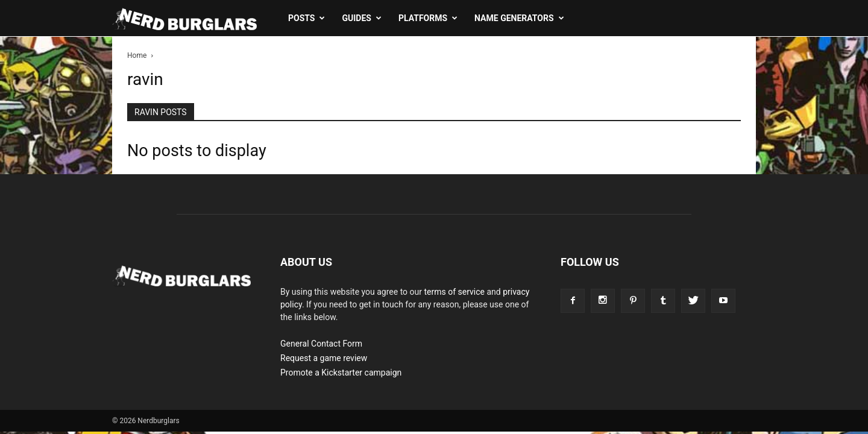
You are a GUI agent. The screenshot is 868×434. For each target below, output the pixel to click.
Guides (361, 18)
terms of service (454, 292)
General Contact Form (321, 344)
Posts (307, 18)
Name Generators (519, 18)
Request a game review (324, 358)
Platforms (428, 18)
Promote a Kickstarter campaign (341, 373)
